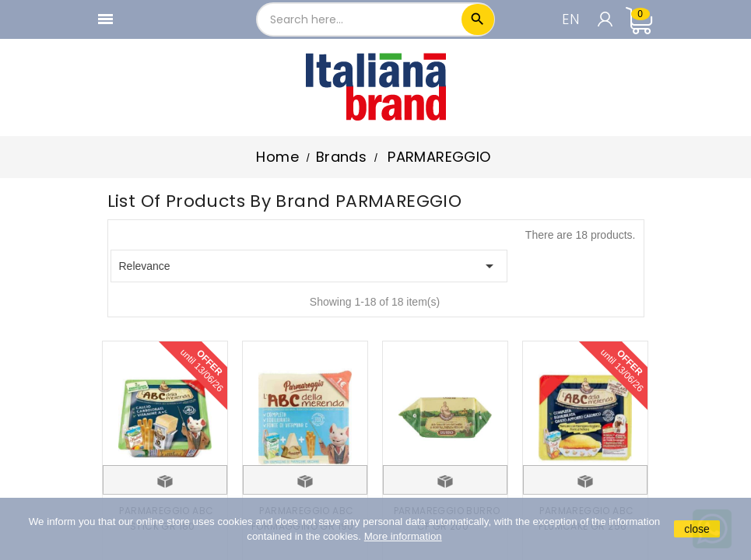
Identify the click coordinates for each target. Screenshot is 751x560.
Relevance (309, 266)
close (697, 529)
